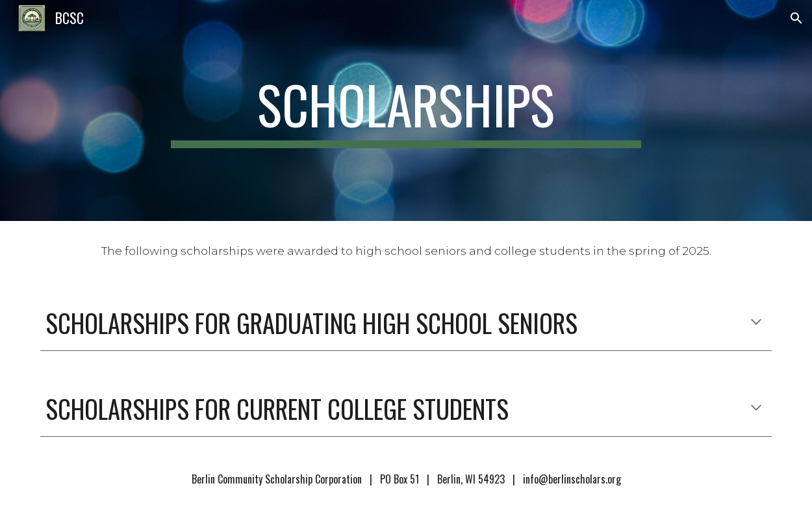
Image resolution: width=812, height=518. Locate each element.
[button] (796, 18)
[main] (406, 110)
